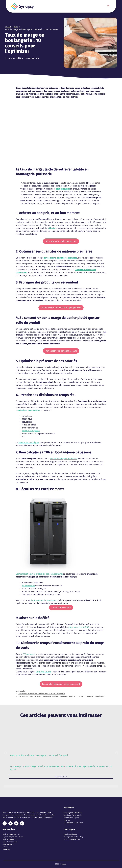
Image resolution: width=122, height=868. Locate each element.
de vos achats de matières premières (60, 258)
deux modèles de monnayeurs (44, 600)
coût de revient (63, 189)
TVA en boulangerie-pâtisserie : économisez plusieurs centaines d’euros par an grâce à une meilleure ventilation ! (62, 696)
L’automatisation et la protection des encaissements (39, 574)
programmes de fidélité (79, 627)
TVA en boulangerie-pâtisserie (64, 459)
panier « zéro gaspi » (31, 431)
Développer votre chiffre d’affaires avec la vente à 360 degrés (42, 694)
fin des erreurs (28, 586)
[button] (5, 753)
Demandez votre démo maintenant (61, 351)
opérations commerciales (29, 410)
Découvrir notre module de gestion (61, 241)
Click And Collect (43, 672)
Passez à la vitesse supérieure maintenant (61, 684)
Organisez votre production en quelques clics (61, 308)
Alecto (52, 228)
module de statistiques (29, 442)
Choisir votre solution (61, 608)
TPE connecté (29, 654)
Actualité (22, 691)
